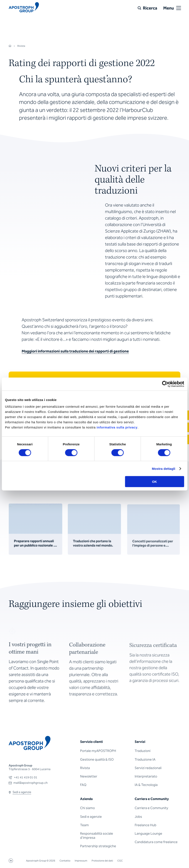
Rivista (85, 768)
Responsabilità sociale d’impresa (97, 836)
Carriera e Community (151, 808)
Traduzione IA (145, 759)
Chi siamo (87, 808)
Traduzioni (143, 751)
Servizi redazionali (148, 768)
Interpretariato (146, 776)
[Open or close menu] (179, 8)
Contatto (65, 861)
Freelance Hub (145, 825)
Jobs (138, 817)
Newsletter (89, 776)
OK (154, 482)
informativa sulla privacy (117, 427)
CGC (120, 861)
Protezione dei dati (102, 861)
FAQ (83, 785)
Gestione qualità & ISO (97, 759)
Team (84, 825)
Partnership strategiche (98, 846)
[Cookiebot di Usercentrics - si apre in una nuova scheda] (165, 384)
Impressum (81, 861)
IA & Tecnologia (146, 785)
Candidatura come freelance (156, 842)
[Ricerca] (147, 8)
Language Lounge (148, 833)
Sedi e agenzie (91, 817)
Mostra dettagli (163, 468)
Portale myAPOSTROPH (98, 751)
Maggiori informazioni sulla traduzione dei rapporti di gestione (75, 351)
